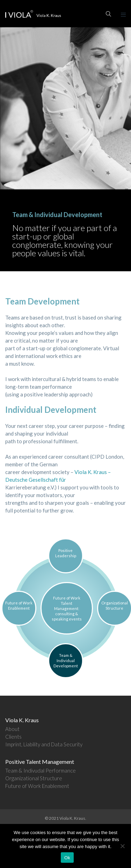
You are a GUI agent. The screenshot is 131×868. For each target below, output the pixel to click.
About (12, 729)
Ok (67, 858)
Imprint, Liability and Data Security (44, 744)
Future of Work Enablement (37, 786)
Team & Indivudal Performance (41, 770)
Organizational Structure (34, 778)
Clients (13, 737)
